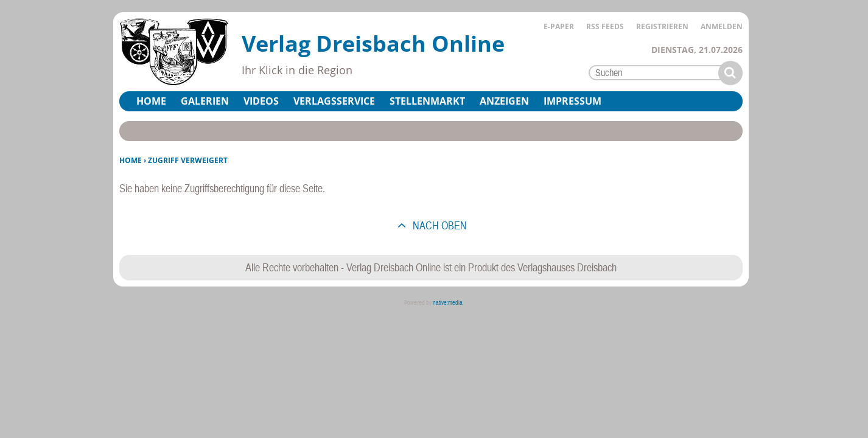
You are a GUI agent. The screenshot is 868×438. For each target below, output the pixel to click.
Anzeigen (504, 101)
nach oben (439, 225)
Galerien (205, 101)
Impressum (572, 101)
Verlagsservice (334, 101)
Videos (261, 101)
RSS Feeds (605, 26)
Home (151, 101)
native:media (448, 303)
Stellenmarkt (427, 101)
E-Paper (559, 26)
